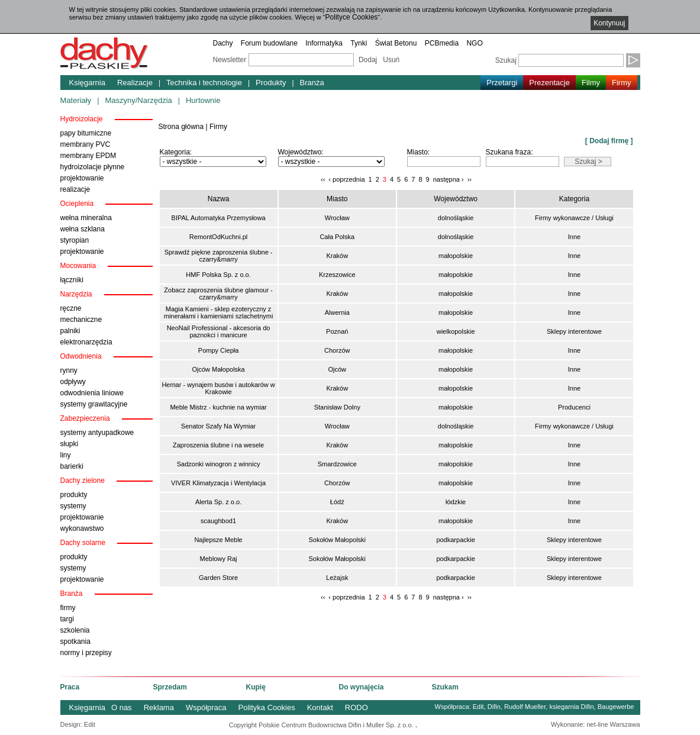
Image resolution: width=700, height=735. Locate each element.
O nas (122, 707)
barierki (72, 466)
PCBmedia (442, 43)
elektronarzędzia (86, 342)
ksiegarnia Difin (571, 707)
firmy (68, 608)
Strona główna (181, 127)
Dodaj (368, 60)
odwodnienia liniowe (92, 393)
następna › (449, 179)
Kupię (256, 687)
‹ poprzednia (346, 179)
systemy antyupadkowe (97, 433)
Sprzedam (170, 687)
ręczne (71, 308)
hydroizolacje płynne (93, 167)
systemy (73, 506)
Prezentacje (549, 83)
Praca (70, 687)
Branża (312, 83)
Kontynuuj (609, 23)
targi (67, 619)
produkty (74, 495)
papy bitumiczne (86, 133)
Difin (494, 707)
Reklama (159, 707)
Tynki (359, 43)
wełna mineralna (86, 218)
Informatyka (324, 43)
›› (470, 179)
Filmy (591, 83)
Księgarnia (87, 83)
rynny (69, 370)
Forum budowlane (269, 43)
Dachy (223, 43)
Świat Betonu (396, 43)
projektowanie (82, 178)
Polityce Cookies (352, 17)
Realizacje (135, 83)
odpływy (73, 382)
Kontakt (320, 707)
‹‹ (323, 179)
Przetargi (502, 83)
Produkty (271, 83)
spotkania (75, 641)
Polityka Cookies (267, 707)
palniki (70, 331)
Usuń (391, 60)
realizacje (75, 189)
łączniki (72, 280)
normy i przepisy (86, 653)
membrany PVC (86, 144)
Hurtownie (203, 100)
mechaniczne (81, 320)
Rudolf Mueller (525, 707)
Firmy (622, 83)
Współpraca (206, 707)
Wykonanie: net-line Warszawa (596, 724)
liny (66, 455)
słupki (70, 444)
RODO (357, 707)
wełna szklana (83, 229)
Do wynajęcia (362, 687)
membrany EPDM (88, 156)
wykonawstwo (82, 528)
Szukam (445, 687)
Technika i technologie (204, 83)
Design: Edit (78, 724)
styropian (75, 240)
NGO (474, 43)
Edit (478, 707)
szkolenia (75, 630)
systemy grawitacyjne (94, 404)
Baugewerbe (616, 707)
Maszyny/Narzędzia (138, 100)
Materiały (76, 100)
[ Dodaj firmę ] (609, 141)
